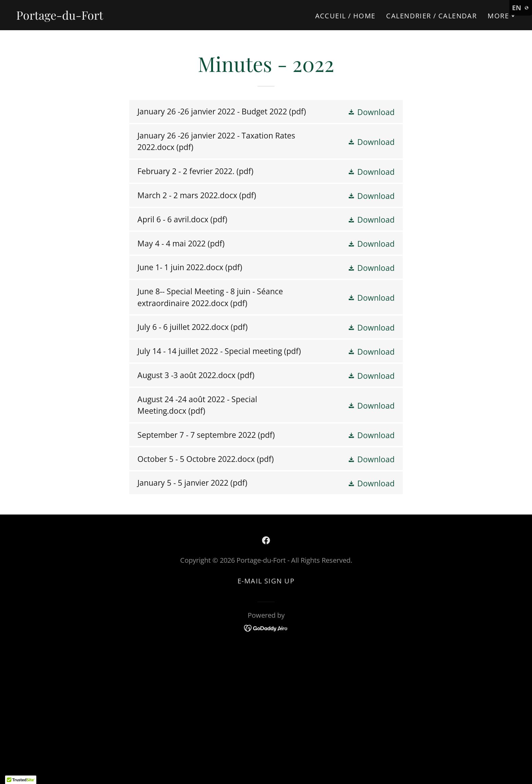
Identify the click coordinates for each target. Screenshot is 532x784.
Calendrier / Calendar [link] (431, 16)
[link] (60, 17)
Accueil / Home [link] (345, 16)
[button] (502, 16)
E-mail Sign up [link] (266, 581)
